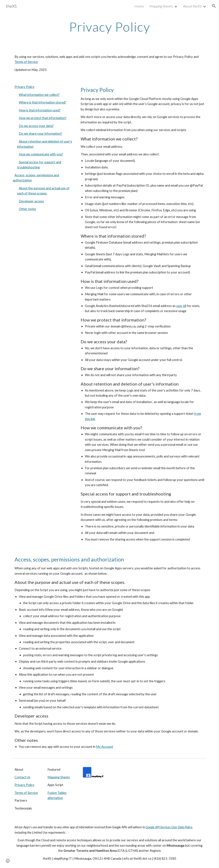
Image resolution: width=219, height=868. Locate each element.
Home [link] (139, 6)
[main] (110, 27)
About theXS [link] (192, 6)
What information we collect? (39, 95)
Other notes (27, 209)
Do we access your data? (36, 126)
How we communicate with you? (41, 154)
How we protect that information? (43, 118)
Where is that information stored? (43, 102)
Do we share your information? (41, 134)
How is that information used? (40, 110)
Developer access (31, 201)
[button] (214, 6)
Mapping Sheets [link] (161, 6)
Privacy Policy (24, 87)
